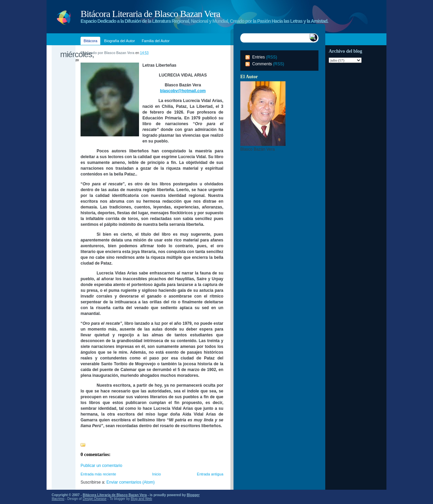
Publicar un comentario (101, 466)
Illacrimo (58, 499)
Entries (258, 57)
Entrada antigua (210, 474)
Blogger (193, 495)
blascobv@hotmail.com (183, 91)
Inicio (157, 474)
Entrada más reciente (98, 474)
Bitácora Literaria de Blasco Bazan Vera (150, 14)
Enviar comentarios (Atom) (131, 482)
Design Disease (94, 499)
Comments (262, 64)
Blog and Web (142, 499)
